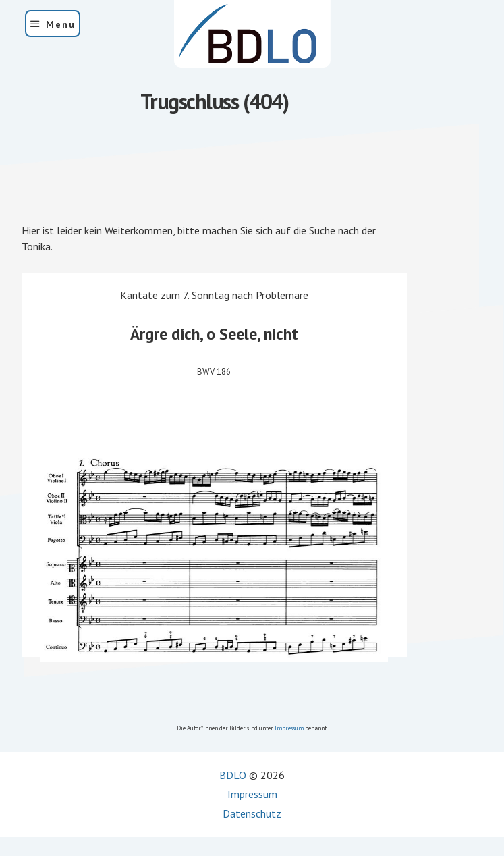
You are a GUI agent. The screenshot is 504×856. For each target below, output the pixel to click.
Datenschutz (252, 813)
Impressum (289, 728)
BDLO (233, 775)
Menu (61, 24)
